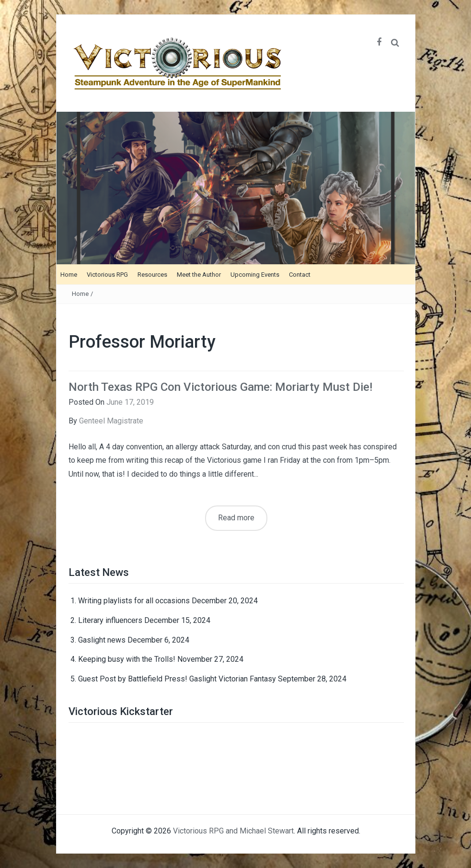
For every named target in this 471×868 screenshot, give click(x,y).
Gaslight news (102, 640)
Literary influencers (110, 620)
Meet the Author (199, 275)
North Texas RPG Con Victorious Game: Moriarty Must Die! (220, 387)
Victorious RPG (107, 275)
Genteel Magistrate (111, 421)
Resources (152, 275)
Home (69, 275)
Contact (300, 275)
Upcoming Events (255, 275)
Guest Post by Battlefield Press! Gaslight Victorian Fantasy (177, 679)
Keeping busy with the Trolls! (127, 659)
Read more (236, 518)
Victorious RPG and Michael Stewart (233, 831)
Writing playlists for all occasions (134, 601)
